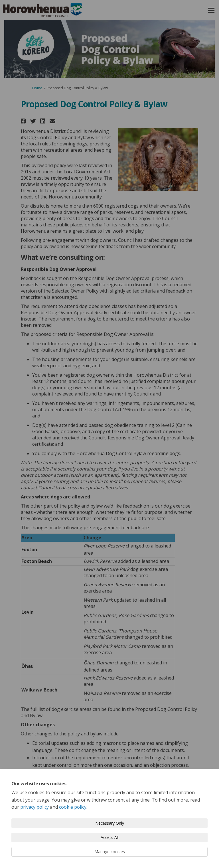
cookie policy (73, 807)
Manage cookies (110, 852)
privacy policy (35, 807)
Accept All (110, 837)
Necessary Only (110, 823)
